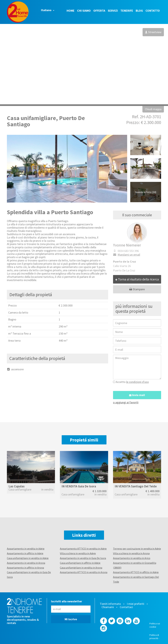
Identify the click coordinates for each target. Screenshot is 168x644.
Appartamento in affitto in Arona (25, 568)
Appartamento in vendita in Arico (132, 558)
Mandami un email (127, 255)
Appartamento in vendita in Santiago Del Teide (136, 579)
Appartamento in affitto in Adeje (25, 553)
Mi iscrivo (71, 619)
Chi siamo (84, 11)
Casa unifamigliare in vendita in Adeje (28, 558)
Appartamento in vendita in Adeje (26, 549)
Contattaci (126, 607)
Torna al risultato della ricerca (137, 279)
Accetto (131, 382)
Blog (139, 11)
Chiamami (108, 607)
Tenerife (127, 11)
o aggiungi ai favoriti (126, 402)
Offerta (99, 11)
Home (71, 11)
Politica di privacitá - (155, 637)
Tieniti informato (110, 604)
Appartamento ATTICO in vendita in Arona (84, 572)
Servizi (113, 11)
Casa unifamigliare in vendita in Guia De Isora (29, 575)
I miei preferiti (136, 604)
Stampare (137, 289)
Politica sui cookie (155, 625)
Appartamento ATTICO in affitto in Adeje (136, 572)
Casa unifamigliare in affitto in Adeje (80, 563)
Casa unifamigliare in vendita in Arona (81, 568)
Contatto (153, 11)
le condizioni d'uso (137, 382)
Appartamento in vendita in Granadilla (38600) (135, 565)
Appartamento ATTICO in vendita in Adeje (83, 549)
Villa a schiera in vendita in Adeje (78, 553)
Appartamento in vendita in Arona (26, 563)
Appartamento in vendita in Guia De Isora (83, 558)
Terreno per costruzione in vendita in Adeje (137, 549)
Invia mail (137, 395)
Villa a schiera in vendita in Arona (131, 553)
